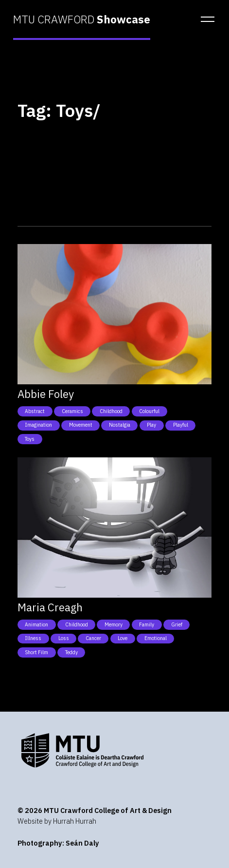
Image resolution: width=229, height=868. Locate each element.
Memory (114, 624)
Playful (181, 425)
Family (147, 624)
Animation (36, 624)
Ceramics (72, 411)
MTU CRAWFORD (82, 19)
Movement (81, 425)
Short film (36, 652)
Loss (64, 638)
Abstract (35, 411)
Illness (33, 638)
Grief (177, 624)
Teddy (71, 652)
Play (151, 425)
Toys (30, 439)
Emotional (156, 638)
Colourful (149, 411)
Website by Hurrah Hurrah (57, 821)
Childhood (111, 411)
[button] (205, 19)
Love (123, 638)
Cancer (93, 638)
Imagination (38, 425)
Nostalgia (120, 425)
